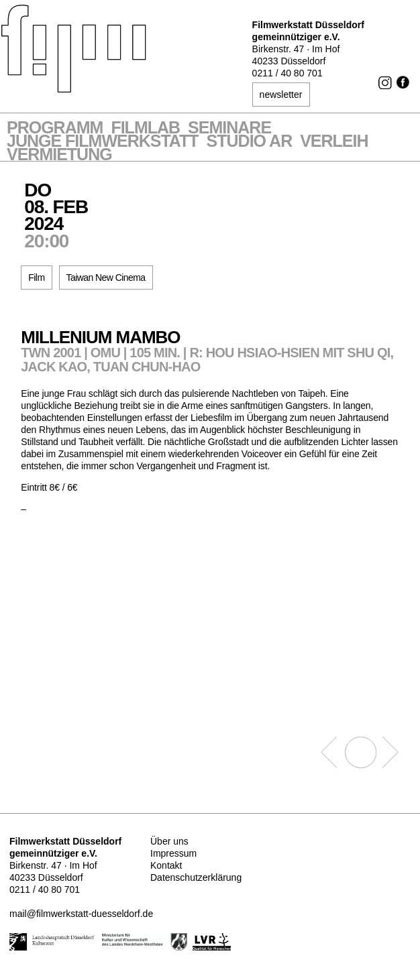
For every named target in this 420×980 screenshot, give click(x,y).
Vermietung (59, 156)
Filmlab (145, 129)
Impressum (173, 853)
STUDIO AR (250, 142)
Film (36, 278)
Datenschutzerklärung (196, 877)
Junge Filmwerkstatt (103, 142)
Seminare (229, 129)
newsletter (281, 95)
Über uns (169, 841)
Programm (55, 129)
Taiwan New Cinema (106, 278)
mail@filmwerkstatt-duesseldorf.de (81, 914)
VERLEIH (334, 142)
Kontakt (166, 865)
